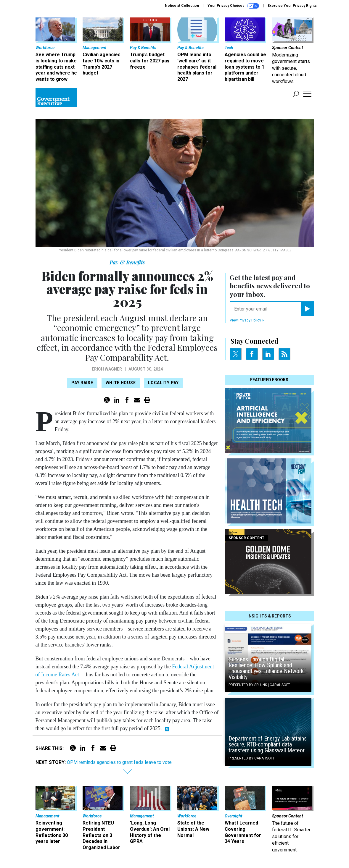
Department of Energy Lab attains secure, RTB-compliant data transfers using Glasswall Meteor (268, 744)
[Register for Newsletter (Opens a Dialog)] (307, 309)
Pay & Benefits (127, 262)
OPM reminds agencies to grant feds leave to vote (119, 762)
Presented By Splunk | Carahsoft (259, 685)
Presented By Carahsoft (252, 758)
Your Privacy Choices (233, 6)
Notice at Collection (182, 6)
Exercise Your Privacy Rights (292, 6)
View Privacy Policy (247, 320)
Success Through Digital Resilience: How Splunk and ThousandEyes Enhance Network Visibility (266, 668)
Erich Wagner (107, 369)
